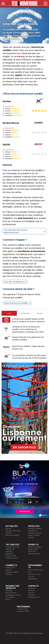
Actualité (9, 591)
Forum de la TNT (11, 558)
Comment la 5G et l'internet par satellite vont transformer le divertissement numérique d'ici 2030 (28, 329)
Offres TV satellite (35, 547)
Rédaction (32, 588)
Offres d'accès (11, 593)
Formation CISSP (23, 611)
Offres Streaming (34, 554)
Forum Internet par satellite (16, 303)
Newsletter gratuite (13, 535)
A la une (8, 528)
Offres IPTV (32, 551)
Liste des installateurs (14, 282)
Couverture (9, 106)
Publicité (31, 591)
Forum (8, 599)
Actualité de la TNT (12, 547)
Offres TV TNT (33, 549)
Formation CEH (22, 609)
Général (31, 593)
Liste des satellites (35, 528)
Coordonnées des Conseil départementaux (15, 231)
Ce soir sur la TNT (35, 574)
